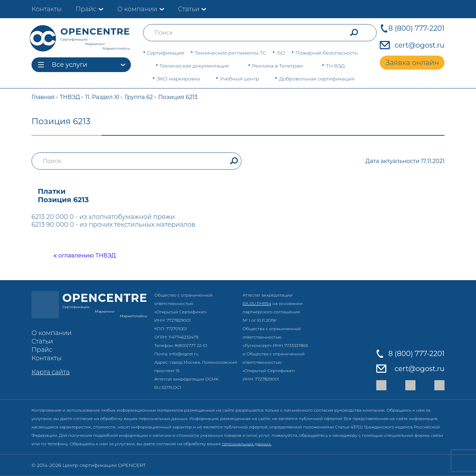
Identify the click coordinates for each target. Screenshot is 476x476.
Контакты (47, 9)
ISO (281, 53)
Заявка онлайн (412, 63)
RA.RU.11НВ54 (257, 303)
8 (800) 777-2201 (416, 28)
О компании (137, 9)
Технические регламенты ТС (230, 53)
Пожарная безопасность (327, 53)
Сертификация (166, 53)
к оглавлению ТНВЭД (77, 256)
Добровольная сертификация (317, 79)
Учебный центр (239, 79)
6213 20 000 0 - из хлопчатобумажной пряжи (103, 217)
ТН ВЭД (335, 66)
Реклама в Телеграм (278, 66)
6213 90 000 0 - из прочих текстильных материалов (113, 225)
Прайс (86, 9)
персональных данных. (247, 444)
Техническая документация (194, 66)
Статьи (189, 9)
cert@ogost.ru (419, 45)
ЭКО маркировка (178, 79)
